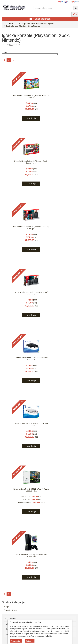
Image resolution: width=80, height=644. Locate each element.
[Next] (13, 60)
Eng (67, 2)
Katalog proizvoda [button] (40, 19)
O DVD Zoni (11, 619)
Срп (75, 2)
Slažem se (29, 641)
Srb (61, 2)
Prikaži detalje (16, 641)
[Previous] (4, 60)
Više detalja (31, 118)
